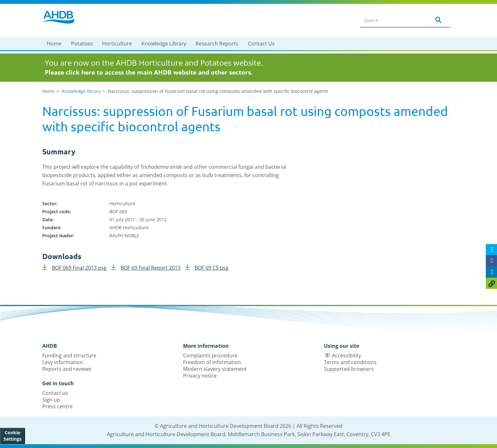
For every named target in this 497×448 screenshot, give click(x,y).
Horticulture (117, 44)
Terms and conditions (350, 362)
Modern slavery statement (215, 369)
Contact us (55, 393)
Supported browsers (349, 369)
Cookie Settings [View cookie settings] (12, 436)
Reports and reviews (67, 369)
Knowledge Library (164, 44)
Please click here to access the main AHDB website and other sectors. (149, 72)
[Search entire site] (391, 20)
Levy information (63, 362)
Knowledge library (81, 91)
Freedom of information (212, 362)
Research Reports (217, 44)
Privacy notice (200, 376)
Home (54, 44)
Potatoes (82, 44)
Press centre (57, 406)
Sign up (51, 400)
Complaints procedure (210, 355)
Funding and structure (69, 355)
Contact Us (261, 44)
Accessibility (346, 355)
